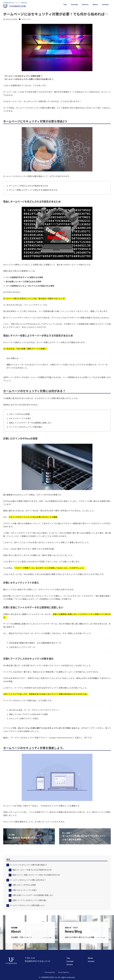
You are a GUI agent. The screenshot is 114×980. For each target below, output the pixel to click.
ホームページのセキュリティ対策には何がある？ (28, 880)
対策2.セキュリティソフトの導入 (25, 890)
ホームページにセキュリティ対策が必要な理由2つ (28, 865)
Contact (91, 961)
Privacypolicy (50, 972)
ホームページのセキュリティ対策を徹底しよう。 (28, 905)
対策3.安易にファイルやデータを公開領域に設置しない (33, 895)
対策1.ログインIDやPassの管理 (24, 885)
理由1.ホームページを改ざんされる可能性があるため (32, 870)
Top (68, 958)
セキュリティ (27, 19)
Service (70, 964)
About (90, 958)
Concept (70, 961)
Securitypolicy (64, 972)
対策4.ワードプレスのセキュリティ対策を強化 (30, 900)
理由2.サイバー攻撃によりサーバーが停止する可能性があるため (36, 875)
